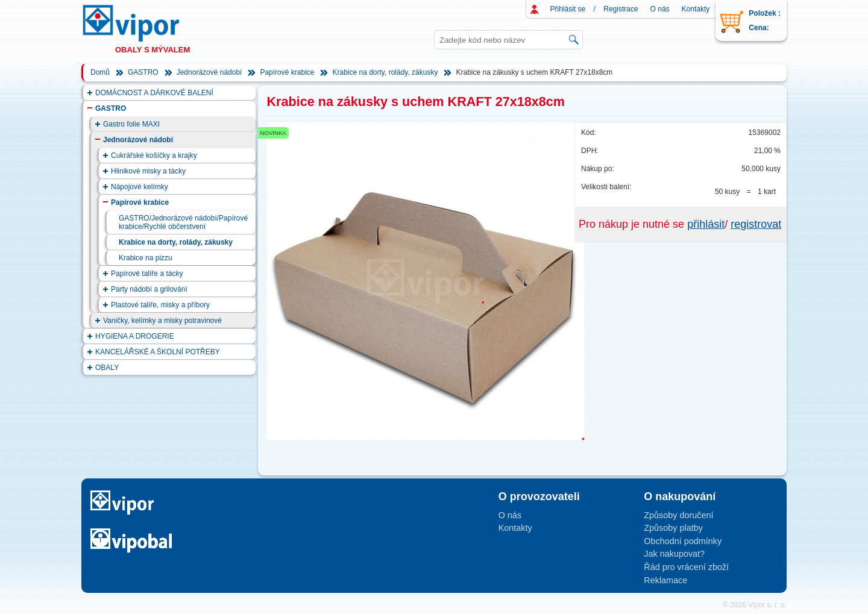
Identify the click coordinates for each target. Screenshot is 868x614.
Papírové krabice (287, 72)
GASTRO (143, 72)
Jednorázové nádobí (209, 72)
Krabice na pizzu (146, 258)
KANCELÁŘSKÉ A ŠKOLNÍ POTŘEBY (158, 352)
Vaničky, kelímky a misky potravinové (162, 321)
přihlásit (706, 224)
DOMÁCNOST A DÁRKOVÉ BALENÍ (154, 93)
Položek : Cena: (765, 20)
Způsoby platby (673, 528)
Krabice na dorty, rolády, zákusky (385, 72)
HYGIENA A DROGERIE (135, 336)
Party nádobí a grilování (149, 289)
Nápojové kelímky (140, 187)
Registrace (621, 9)
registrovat (756, 224)
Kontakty (696, 9)
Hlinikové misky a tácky (148, 171)
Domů (100, 72)
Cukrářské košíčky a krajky (154, 155)
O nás (660, 9)
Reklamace (665, 580)
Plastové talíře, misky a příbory (160, 305)
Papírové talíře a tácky (147, 274)
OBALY (107, 368)
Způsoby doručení (678, 515)
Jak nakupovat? (674, 554)
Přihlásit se (568, 9)
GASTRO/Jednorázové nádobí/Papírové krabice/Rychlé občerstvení (183, 222)
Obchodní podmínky (683, 541)
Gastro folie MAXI (131, 124)
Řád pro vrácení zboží (686, 567)
